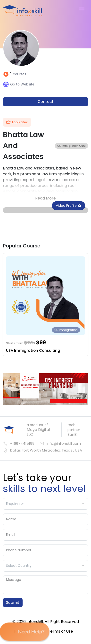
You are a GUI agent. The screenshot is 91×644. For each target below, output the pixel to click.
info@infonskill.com (60, 444)
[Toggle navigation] (82, 10)
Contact (46, 102)
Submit (13, 602)
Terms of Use (60, 631)
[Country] (45, 566)
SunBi (72, 434)
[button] (24, 632)
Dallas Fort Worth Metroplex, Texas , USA (42, 450)
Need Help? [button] (26, 632)
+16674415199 (19, 444)
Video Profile (69, 206)
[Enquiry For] (45, 504)
